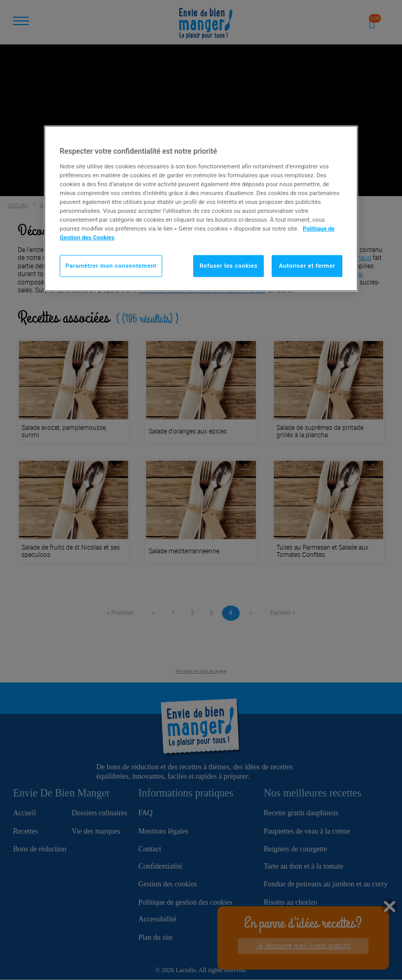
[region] (201, 209)
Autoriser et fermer (307, 266)
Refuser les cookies (228, 266)
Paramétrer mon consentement (111, 266)
